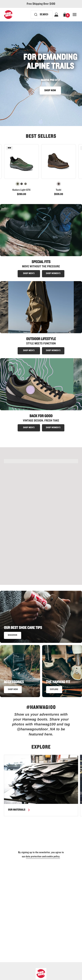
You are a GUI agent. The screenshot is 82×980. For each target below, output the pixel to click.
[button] (65, 15)
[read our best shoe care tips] (13, 635)
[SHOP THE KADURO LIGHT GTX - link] (41, 461)
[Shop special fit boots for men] (29, 274)
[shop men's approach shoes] (29, 428)
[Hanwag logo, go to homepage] (8, 15)
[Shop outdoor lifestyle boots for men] (29, 351)
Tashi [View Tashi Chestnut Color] (59, 190)
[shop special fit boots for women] (53, 274)
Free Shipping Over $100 (41, 4)
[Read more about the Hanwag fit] (54, 690)
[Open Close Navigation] (75, 15)
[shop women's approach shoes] (53, 428)
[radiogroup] (21, 184)
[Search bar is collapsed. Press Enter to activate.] (42, 15)
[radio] (18, 184)
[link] (21, 171)
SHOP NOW (50, 90)
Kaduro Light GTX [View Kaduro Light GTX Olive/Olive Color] (21, 190)
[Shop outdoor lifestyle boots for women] (53, 351)
